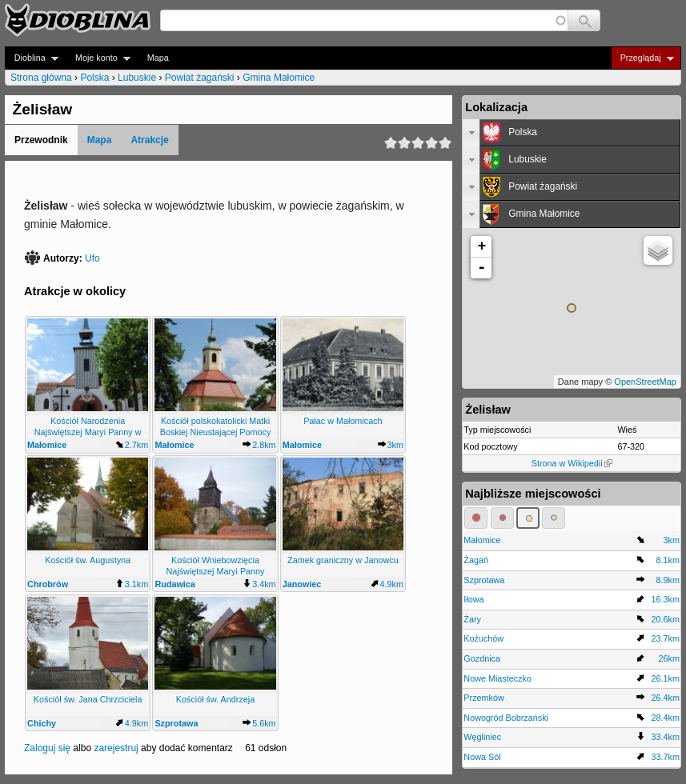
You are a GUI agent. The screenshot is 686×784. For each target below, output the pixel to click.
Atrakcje (149, 140)
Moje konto (98, 58)
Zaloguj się (47, 748)
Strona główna (41, 78)
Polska (94, 78)
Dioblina (32, 58)
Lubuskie (137, 78)
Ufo (92, 258)
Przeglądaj (642, 58)
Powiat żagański (200, 78)
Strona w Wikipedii (572, 463)
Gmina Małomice (279, 78)
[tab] (572, 133)
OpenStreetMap (645, 382)
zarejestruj (116, 748)
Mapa (158, 58)
